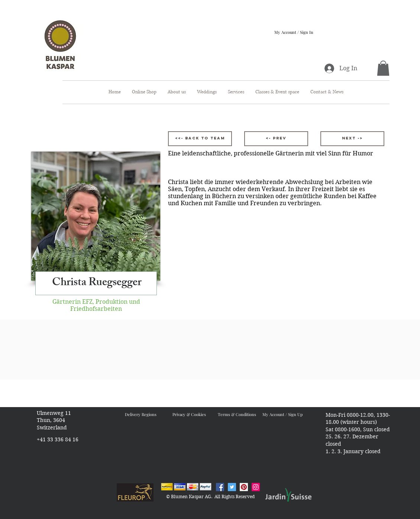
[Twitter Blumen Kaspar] (232, 487)
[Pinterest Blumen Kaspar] (244, 487)
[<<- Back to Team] (200, 139)
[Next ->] (352, 139)
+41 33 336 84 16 (58, 439)
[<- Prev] (276, 139)
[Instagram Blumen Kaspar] (256, 487)
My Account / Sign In (294, 32)
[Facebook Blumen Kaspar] (220, 487)
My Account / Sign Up (282, 414)
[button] (383, 68)
